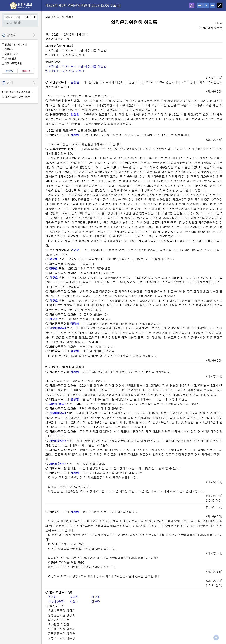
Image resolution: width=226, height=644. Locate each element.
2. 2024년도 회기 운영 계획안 (16, 97)
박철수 (74, 601)
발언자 (11, 35)
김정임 (75, 82)
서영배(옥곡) (57, 328)
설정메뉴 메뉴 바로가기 (0, 0)
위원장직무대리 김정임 (16, 44)
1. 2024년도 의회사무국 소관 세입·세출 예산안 (18, 92)
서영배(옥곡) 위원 (13, 63)
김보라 (96, 601)
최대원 (74, 597)
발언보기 (10, 71)
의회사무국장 (11, 54)
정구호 (53, 259)
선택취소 (26, 71)
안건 (10, 83)
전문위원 (9, 49)
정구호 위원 (10, 58)
